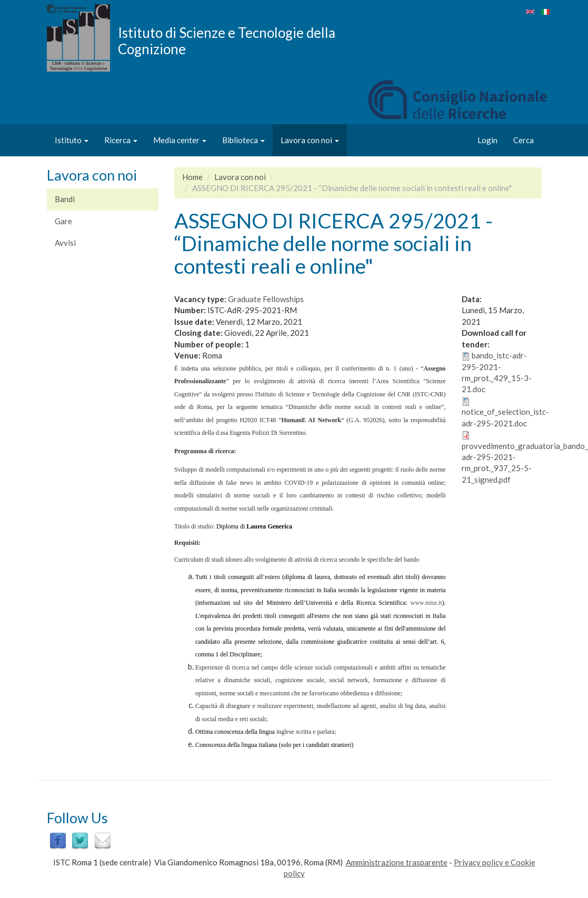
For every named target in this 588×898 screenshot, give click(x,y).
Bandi (65, 199)
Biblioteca (243, 140)
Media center (180, 140)
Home (192, 177)
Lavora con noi (310, 140)
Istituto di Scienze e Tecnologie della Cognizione (227, 41)
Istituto (72, 140)
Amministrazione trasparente (397, 862)
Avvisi (65, 243)
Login (487, 140)
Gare (63, 221)
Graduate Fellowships (266, 299)
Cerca (524, 140)
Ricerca (121, 140)
